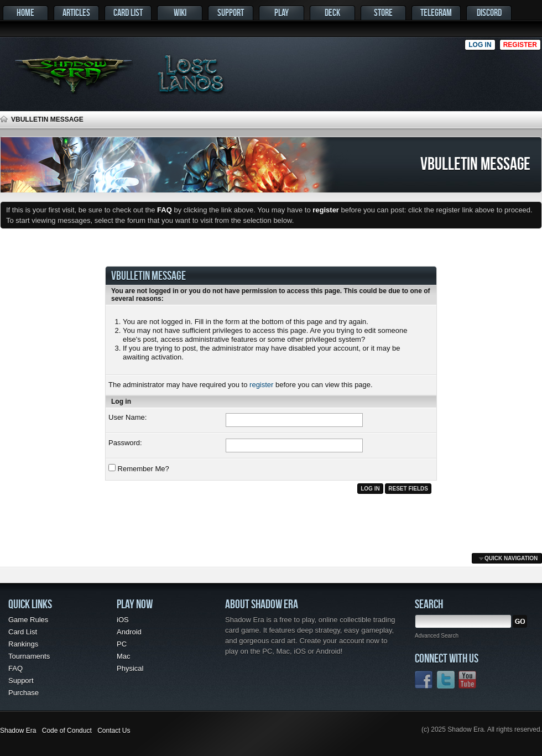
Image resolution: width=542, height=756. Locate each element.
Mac (124, 656)
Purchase (24, 693)
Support (231, 12)
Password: (125, 443)
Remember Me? (139, 468)
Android (129, 632)
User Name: (127, 417)
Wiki (180, 12)
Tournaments (29, 656)
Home (25, 12)
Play (282, 12)
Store (383, 12)
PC (122, 644)
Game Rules (28, 620)
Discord (489, 12)
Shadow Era (18, 731)
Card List (128, 12)
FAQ (15, 668)
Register (520, 45)
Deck (332, 12)
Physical (130, 668)
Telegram (436, 12)
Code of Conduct (67, 731)
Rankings (23, 644)
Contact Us (114, 731)
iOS (123, 620)
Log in (480, 45)
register (261, 385)
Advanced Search (437, 636)
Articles (76, 12)
